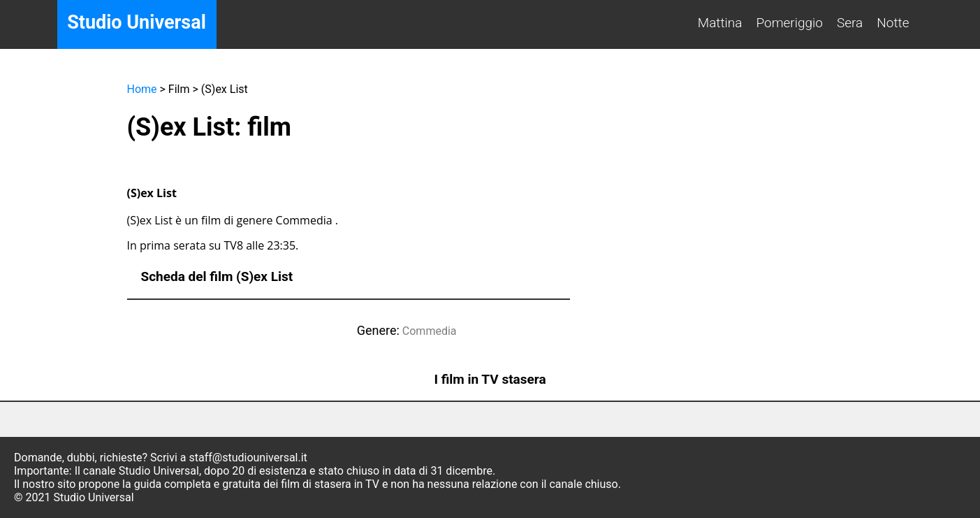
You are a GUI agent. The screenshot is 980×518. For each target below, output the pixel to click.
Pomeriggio (789, 23)
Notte (893, 23)
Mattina (720, 23)
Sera (850, 23)
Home (142, 89)
